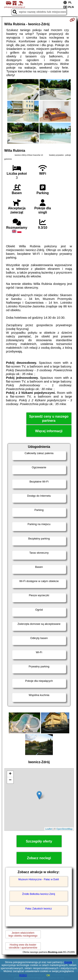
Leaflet (49, 829)
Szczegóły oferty (39, 841)
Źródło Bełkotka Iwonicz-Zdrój (38, 894)
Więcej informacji (49, 431)
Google (68, 962)
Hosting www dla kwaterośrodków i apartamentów (23, 946)
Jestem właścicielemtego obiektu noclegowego (23, 934)
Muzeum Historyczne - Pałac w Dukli (39, 879)
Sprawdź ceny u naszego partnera (49, 418)
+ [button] (10, 774)
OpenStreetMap (64, 829)
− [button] (10, 780)
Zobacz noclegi (39, 858)
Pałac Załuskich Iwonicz (39, 909)
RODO (23, 975)
